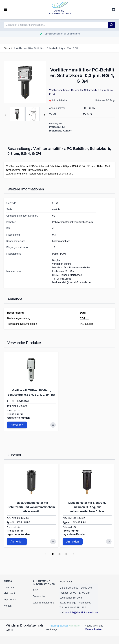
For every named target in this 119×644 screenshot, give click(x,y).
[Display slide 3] (66, 554)
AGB (35, 590)
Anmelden (17, 425)
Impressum (10, 600)
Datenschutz (40, 596)
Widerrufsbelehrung (44, 603)
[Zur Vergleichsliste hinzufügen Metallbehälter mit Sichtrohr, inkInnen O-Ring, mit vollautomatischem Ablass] (109, 542)
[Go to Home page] (59, 10)
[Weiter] (44, 115)
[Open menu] (6, 10)
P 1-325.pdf (86, 324)
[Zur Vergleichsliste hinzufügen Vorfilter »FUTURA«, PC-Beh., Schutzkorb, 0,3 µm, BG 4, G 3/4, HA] (53, 425)
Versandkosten (93, 629)
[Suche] (112, 25)
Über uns (9, 587)
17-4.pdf (85, 318)
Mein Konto (10, 593)
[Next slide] (73, 554)
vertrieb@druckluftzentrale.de (82, 613)
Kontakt (8, 606)
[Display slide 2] (59, 554)
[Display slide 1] (53, 554)
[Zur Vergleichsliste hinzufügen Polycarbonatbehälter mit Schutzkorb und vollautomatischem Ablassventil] (53, 542)
